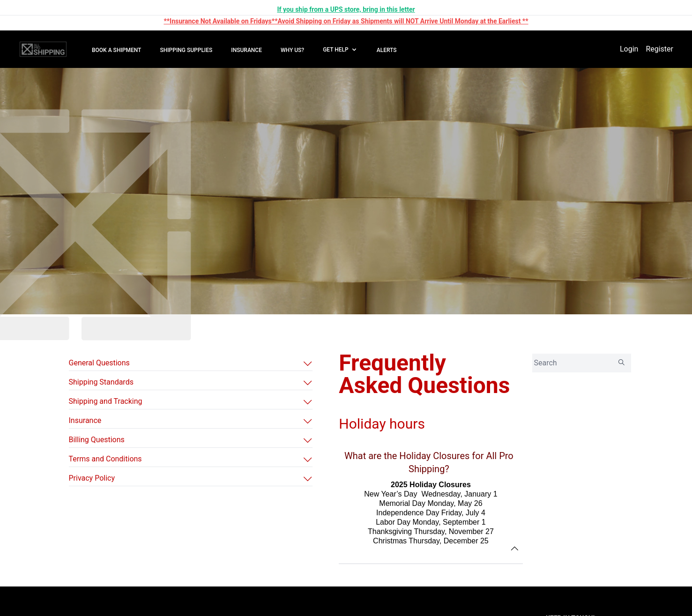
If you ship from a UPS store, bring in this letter (346, 9)
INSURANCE (246, 50)
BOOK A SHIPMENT (116, 50)
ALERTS (387, 50)
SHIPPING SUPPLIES (186, 50)
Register (659, 49)
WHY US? (292, 50)
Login (629, 49)
